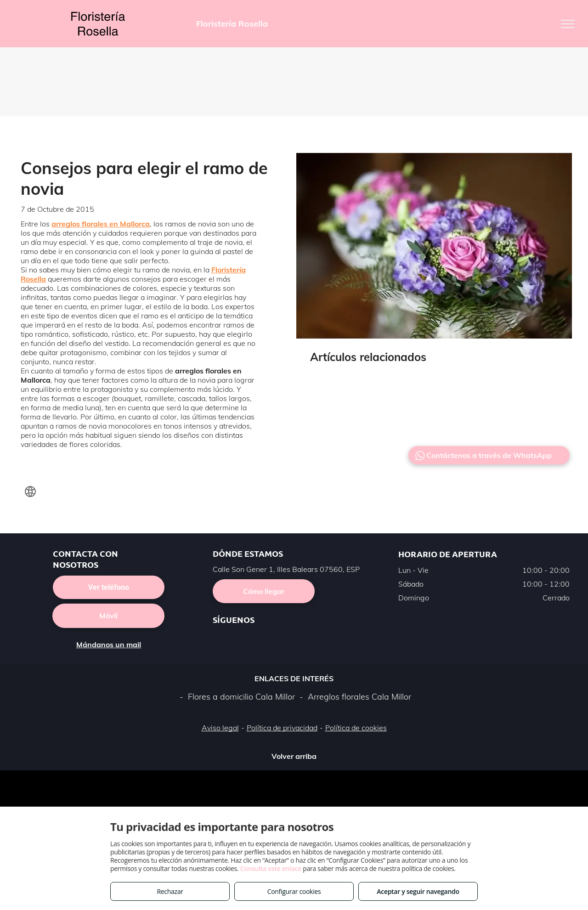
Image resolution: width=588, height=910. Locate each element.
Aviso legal (220, 728)
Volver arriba (294, 756)
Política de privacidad (282, 728)
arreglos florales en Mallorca (101, 224)
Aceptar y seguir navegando (418, 891)
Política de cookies (356, 728)
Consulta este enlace (271, 868)
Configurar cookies (294, 891)
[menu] (568, 24)
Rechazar (170, 891)
